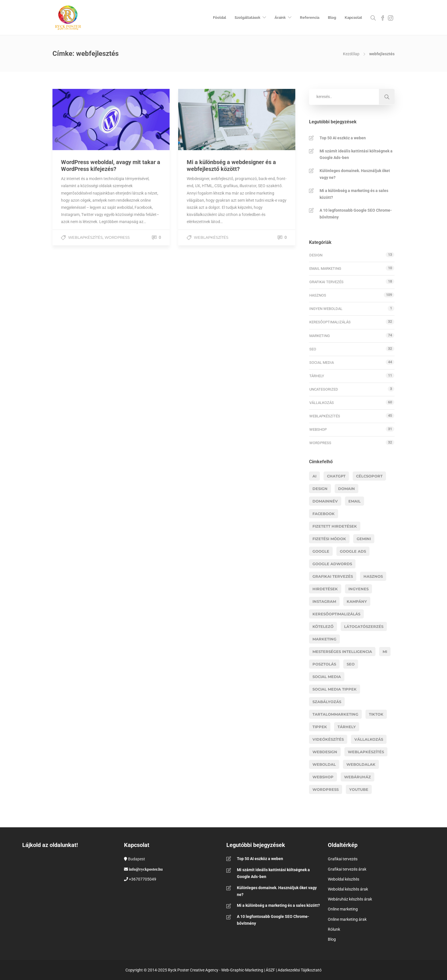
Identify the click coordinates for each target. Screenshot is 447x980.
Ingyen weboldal (326, 309)
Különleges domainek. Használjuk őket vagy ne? (355, 174)
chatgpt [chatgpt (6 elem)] (336, 476)
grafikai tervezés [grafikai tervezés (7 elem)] (333, 576)
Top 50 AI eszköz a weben (343, 138)
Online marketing (343, 909)
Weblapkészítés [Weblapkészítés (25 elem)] (366, 752)
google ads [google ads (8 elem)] (353, 551)
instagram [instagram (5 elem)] (324, 601)
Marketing (320, 336)
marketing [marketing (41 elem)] (324, 639)
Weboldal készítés (344, 879)
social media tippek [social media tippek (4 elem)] (335, 689)
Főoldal (220, 18)
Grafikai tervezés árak (347, 869)
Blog (332, 18)
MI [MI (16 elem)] (385, 652)
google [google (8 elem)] (321, 551)
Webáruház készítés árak (350, 899)
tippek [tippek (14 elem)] (320, 727)
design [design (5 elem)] (320, 489)
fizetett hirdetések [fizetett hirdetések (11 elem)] (335, 526)
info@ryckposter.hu (146, 869)
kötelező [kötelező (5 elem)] (323, 626)
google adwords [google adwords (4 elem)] (332, 564)
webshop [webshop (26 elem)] (323, 777)
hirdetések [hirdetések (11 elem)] (325, 589)
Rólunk (334, 929)
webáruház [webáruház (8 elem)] (357, 777)
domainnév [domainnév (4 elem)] (325, 501)
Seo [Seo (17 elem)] (351, 664)
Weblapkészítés (85, 237)
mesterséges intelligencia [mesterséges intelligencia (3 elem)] (342, 652)
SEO (313, 349)
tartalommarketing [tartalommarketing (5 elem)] (335, 714)
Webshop (318, 429)
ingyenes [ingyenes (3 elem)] (358, 589)
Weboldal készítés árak (348, 889)
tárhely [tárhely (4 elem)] (347, 727)
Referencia (310, 18)
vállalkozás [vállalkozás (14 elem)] (369, 739)
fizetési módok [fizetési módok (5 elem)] (329, 539)
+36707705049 (143, 879)
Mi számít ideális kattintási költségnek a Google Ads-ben (356, 154)
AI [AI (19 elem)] (314, 476)
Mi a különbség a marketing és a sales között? (354, 194)
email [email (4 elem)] (354, 501)
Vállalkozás (322, 403)
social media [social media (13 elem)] (327, 677)
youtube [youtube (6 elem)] (359, 789)
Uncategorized (324, 389)
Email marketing (325, 269)
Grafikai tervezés (326, 282)
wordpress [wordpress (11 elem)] (326, 789)
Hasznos (318, 295)
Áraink (280, 18)
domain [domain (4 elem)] (347, 489)
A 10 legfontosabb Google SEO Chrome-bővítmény (356, 214)
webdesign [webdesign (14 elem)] (325, 752)
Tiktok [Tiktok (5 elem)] (376, 714)
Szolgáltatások (247, 18)
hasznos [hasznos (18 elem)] (373, 576)
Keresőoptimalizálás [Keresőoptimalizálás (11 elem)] (336, 614)
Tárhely (317, 376)
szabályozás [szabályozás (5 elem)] (327, 702)
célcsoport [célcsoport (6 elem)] (369, 476)
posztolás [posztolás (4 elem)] (324, 664)
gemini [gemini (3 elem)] (364, 539)
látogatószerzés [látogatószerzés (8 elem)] (364, 626)
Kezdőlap (351, 54)
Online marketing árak (347, 919)
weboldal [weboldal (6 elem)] (324, 764)
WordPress (117, 237)
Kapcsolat (353, 18)
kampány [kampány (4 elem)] (357, 601)
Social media (322, 363)
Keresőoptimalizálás (330, 322)
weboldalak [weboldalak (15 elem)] (361, 764)
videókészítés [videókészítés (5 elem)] (328, 739)
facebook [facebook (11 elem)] (324, 514)
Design (316, 255)
